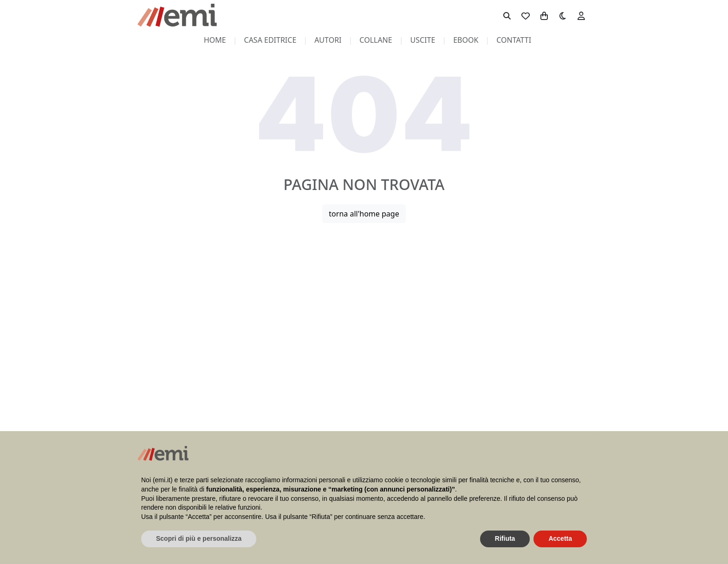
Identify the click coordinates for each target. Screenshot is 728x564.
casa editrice (270, 40)
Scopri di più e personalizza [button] (199, 538)
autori (328, 40)
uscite (423, 40)
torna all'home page (364, 214)
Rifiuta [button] (505, 538)
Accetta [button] (560, 538)
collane (376, 40)
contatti (514, 40)
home (215, 40)
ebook (466, 40)
